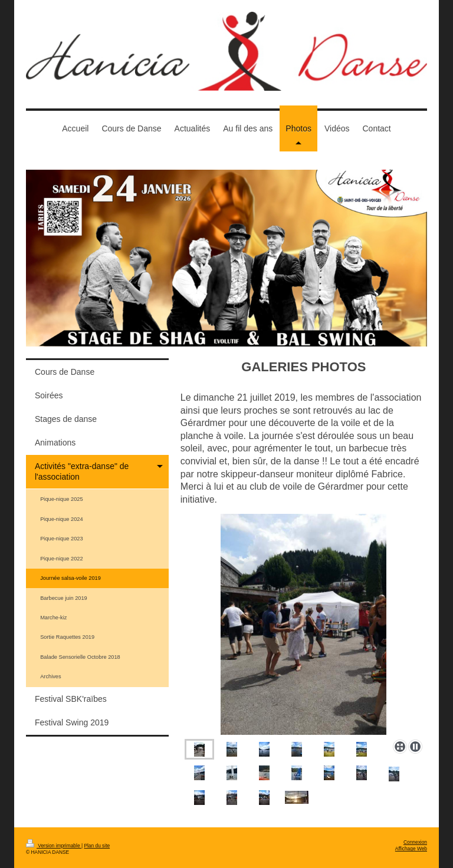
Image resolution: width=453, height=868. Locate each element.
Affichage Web (411, 849)
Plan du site (97, 846)
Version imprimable (54, 846)
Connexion (415, 842)
